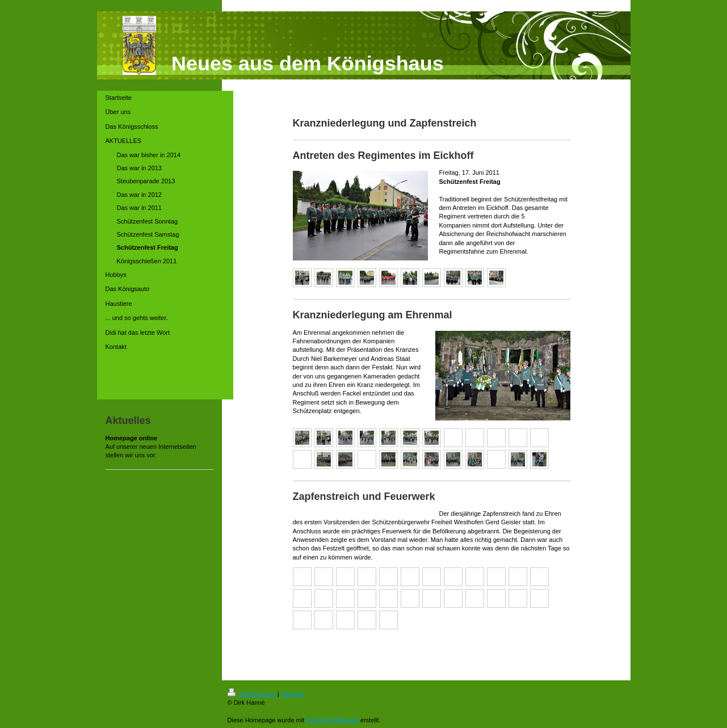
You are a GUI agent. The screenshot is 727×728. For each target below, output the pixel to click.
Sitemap (292, 694)
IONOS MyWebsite (332, 720)
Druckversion (253, 694)
